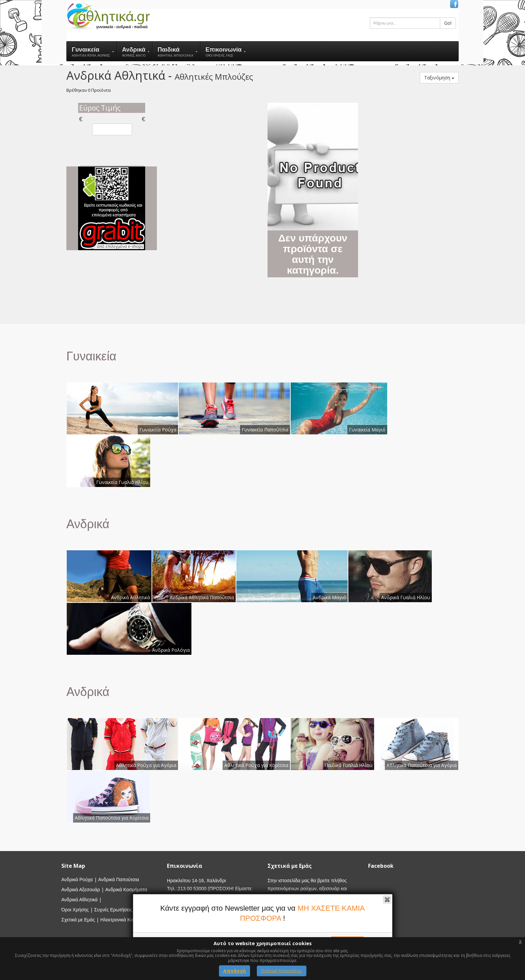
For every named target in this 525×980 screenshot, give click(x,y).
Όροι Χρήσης (75, 910)
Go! (448, 23)
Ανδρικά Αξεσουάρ (81, 890)
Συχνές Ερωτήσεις (113, 910)
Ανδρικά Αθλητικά (79, 900)
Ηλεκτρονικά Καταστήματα (128, 920)
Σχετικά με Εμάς (78, 920)
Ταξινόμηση (439, 78)
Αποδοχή (235, 971)
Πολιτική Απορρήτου (282, 971)
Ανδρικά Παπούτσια (119, 880)
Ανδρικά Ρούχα (77, 880)
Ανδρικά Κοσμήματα (126, 890)
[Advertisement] (212, 203)
